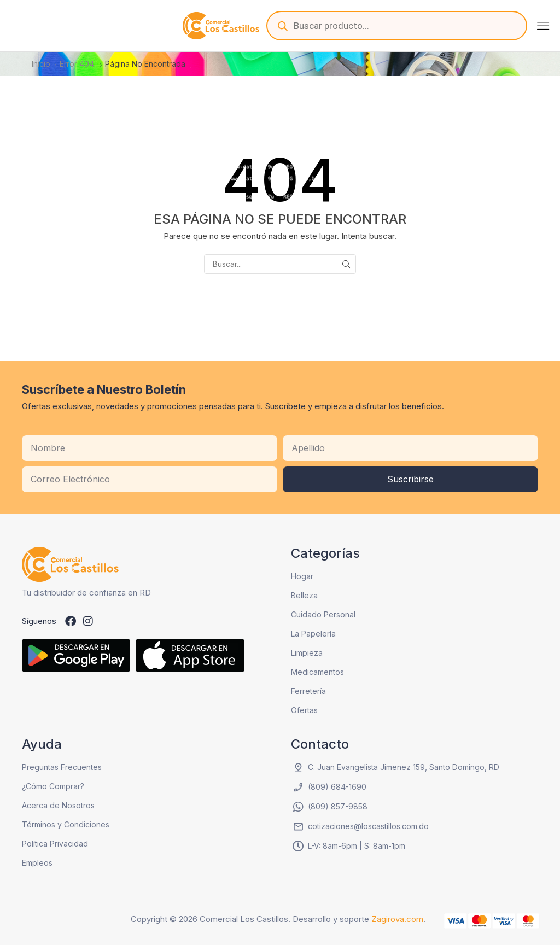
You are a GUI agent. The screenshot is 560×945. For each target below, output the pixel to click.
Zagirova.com (397, 919)
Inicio (41, 64)
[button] (543, 26)
